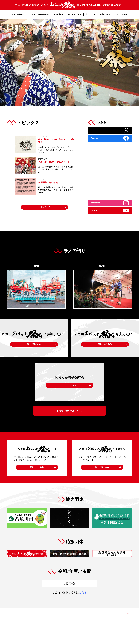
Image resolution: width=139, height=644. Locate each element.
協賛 (96, 612)
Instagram (95, 203)
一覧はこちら (45, 207)
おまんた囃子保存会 (40, 15)
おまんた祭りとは (19, 15)
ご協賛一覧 (70, 583)
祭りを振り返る (74, 15)
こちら (83, 592)
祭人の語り (58, 15)
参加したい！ (106, 15)
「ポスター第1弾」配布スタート (54, 162)
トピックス (88, 612)
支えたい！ (91, 15)
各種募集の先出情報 (48, 182)
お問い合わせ (122, 15)
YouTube (94, 210)
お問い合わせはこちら (69, 411)
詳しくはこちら (34, 344)
